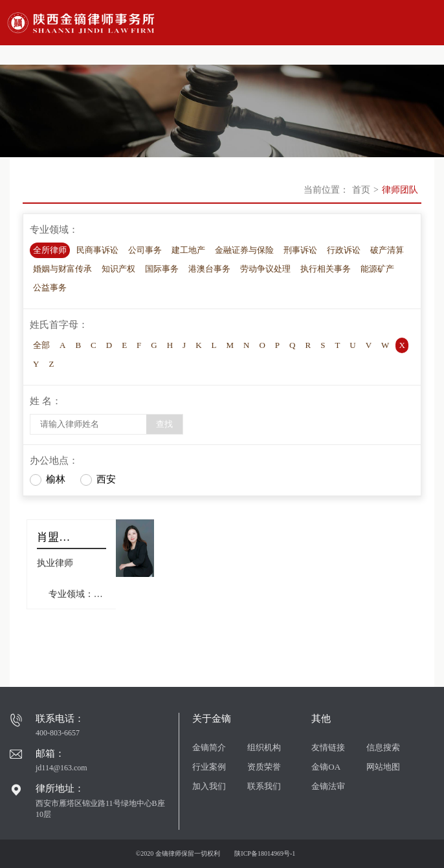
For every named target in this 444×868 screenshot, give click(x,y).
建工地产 (188, 250)
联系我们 (264, 786)
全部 (41, 345)
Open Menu (428, 23)
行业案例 (209, 767)
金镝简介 (209, 747)
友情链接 (328, 747)
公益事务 (50, 288)
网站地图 (383, 767)
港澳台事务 (209, 269)
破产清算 (387, 250)
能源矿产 (377, 269)
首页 (361, 190)
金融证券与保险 (244, 250)
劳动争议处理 (265, 269)
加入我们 (209, 786)
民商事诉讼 (97, 250)
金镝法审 (328, 786)
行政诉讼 (344, 250)
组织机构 (264, 747)
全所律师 (50, 250)
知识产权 (118, 269)
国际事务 (162, 269)
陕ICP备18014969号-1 (265, 853)
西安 (106, 479)
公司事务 (145, 250)
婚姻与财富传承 (62, 269)
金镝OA (326, 767)
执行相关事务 (326, 269)
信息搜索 (383, 747)
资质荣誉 (264, 767)
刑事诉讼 (300, 250)
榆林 (56, 479)
